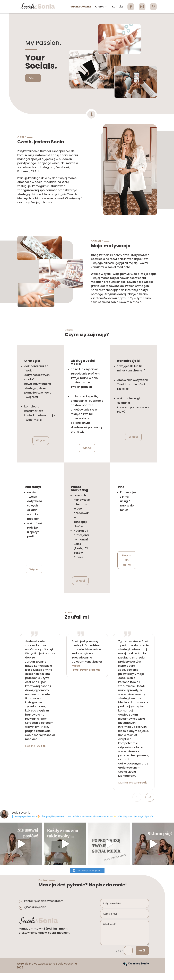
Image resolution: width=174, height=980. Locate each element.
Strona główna (81, 7)
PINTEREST (153, 7)
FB (131, 7)
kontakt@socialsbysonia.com (44, 901)
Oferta (100, 7)
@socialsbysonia (35, 907)
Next (150, 797)
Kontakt (118, 7)
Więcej (41, 440)
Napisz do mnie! (127, 560)
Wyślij (142, 951)
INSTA (142, 7)
